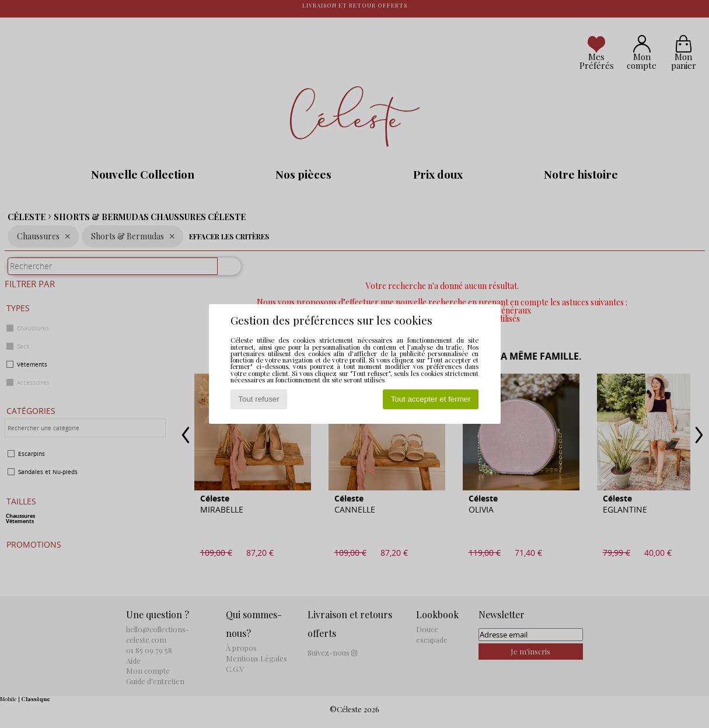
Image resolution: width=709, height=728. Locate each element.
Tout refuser (259, 399)
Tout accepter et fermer (431, 399)
